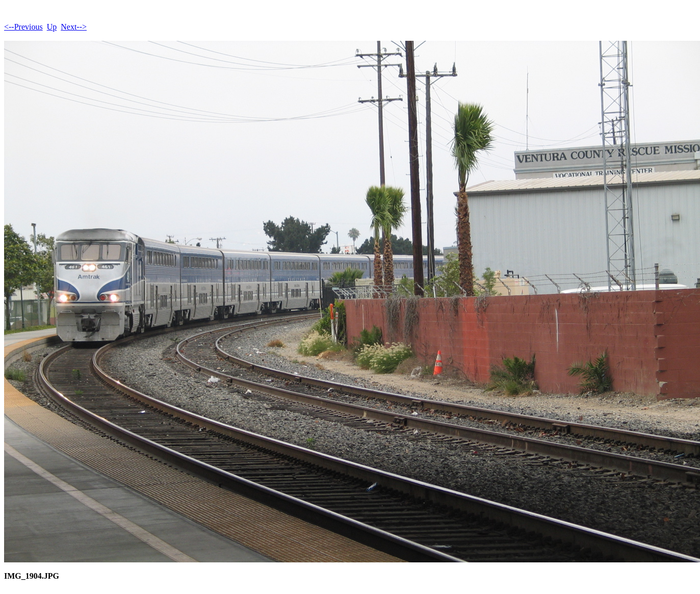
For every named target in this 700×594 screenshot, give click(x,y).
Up (52, 27)
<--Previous (23, 27)
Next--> (74, 27)
